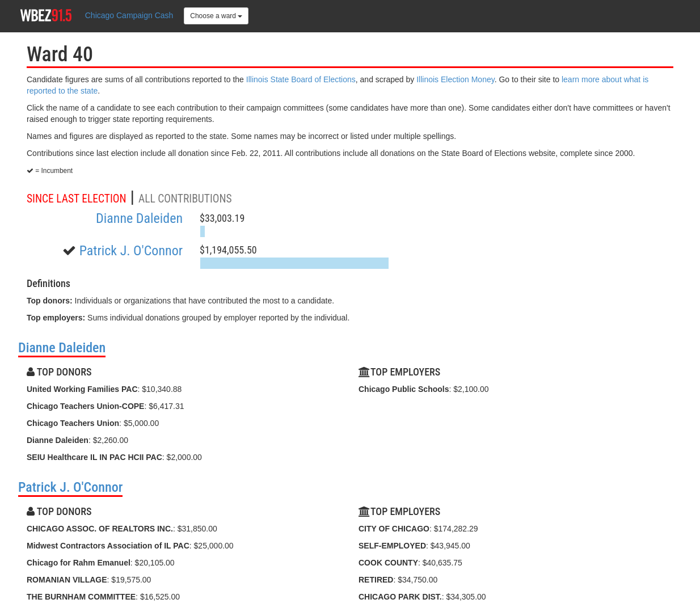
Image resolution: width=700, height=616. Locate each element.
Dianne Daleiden (139, 218)
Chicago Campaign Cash (129, 15)
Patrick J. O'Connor (131, 251)
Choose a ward (216, 16)
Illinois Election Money (455, 79)
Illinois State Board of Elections (301, 79)
